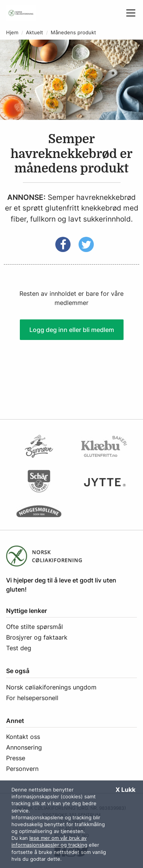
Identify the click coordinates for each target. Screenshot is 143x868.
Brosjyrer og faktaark (37, 637)
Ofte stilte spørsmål (35, 627)
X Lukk (125, 790)
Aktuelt (35, 33)
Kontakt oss (23, 737)
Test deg (19, 648)
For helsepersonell (32, 698)
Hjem (12, 33)
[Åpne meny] (131, 13)
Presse (16, 758)
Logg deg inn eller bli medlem (72, 330)
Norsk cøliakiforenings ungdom (51, 687)
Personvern (22, 769)
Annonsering (24, 747)
